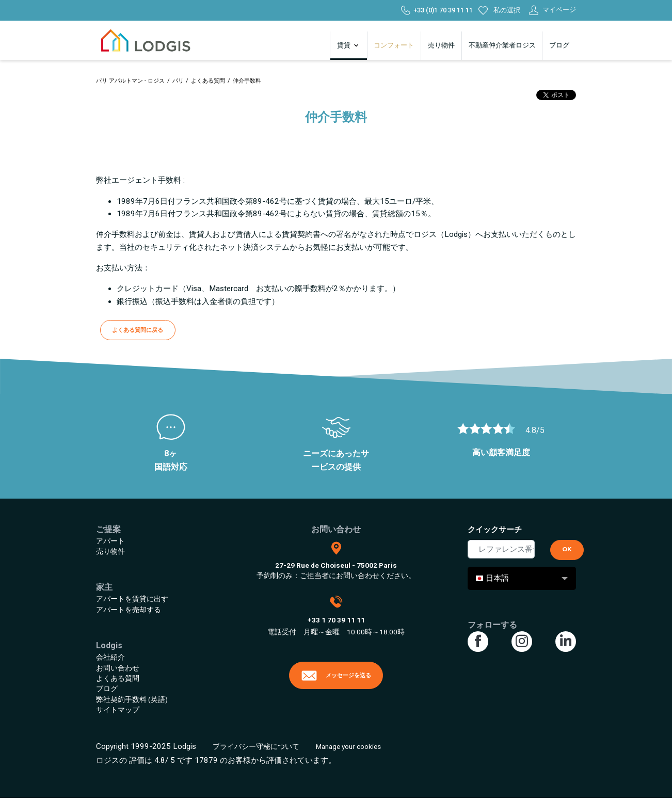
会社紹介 (110, 657)
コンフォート (394, 45)
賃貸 (349, 45)
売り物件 (441, 45)
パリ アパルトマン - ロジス (130, 81)
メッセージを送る (336, 676)
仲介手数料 (247, 81)
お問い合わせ (118, 668)
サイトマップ (118, 710)
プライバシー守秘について (256, 746)
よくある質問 (208, 81)
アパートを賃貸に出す (132, 599)
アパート (110, 541)
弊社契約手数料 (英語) (132, 699)
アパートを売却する (129, 610)
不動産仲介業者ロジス (502, 45)
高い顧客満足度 (501, 452)
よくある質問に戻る (138, 330)
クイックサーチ (495, 530)
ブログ (559, 45)
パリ (178, 81)
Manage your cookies (348, 746)
